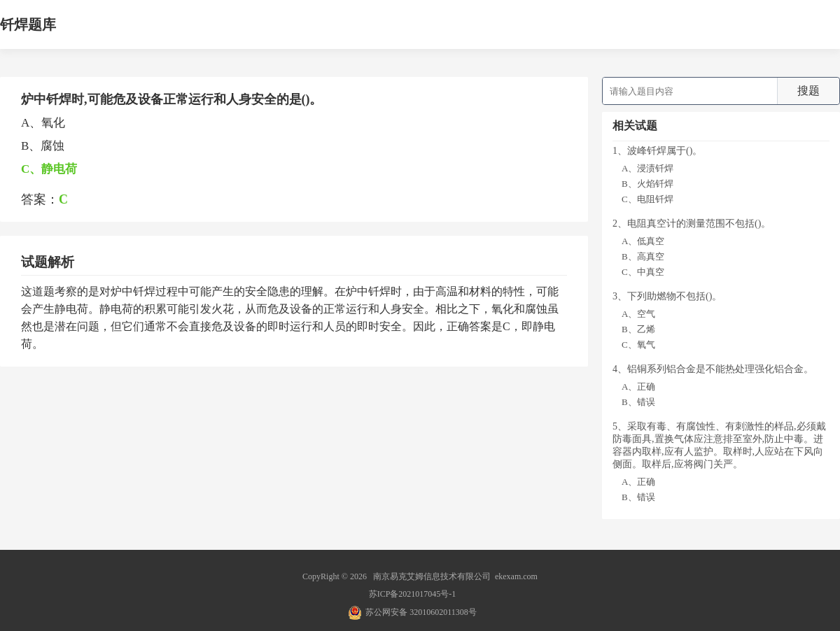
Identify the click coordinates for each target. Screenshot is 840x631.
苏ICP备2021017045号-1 (413, 594)
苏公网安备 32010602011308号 (421, 612)
